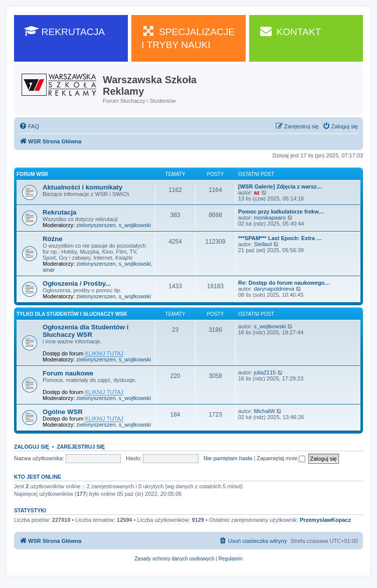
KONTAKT (290, 31)
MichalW (264, 411)
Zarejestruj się (81, 447)
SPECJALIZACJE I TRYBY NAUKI (188, 38)
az (257, 192)
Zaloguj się (32, 447)
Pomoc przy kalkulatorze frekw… (281, 212)
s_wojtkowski (135, 225)
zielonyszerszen (96, 225)
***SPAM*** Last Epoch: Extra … (280, 238)
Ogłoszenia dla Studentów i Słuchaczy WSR (85, 331)
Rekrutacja (59, 212)
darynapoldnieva (274, 289)
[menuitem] (29, 126)
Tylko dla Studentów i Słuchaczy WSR (72, 314)
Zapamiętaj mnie (281, 458)
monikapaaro (270, 218)
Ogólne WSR (63, 412)
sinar (49, 270)
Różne (53, 239)
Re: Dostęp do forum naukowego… (284, 283)
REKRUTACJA (64, 31)
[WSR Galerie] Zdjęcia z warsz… (280, 186)
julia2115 (265, 372)
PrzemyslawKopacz (325, 520)
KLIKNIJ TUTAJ (104, 353)
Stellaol (263, 244)
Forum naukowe (68, 373)
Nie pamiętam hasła (228, 458)
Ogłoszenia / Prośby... (77, 283)
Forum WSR (32, 174)
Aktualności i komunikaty (82, 187)
